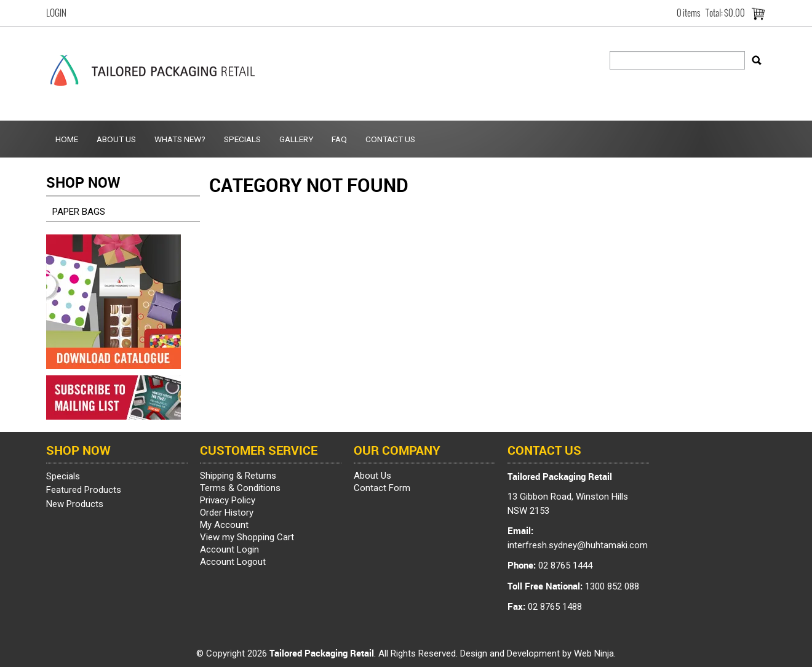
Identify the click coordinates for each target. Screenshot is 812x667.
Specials (242, 139)
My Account (224, 525)
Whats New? (180, 139)
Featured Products (84, 490)
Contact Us (390, 139)
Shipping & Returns (238, 476)
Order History (227, 513)
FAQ (339, 139)
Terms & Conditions (240, 488)
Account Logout (233, 562)
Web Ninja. (595, 653)
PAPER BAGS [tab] (79, 212)
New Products (75, 504)
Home (67, 139)
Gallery (296, 139)
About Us (116, 139)
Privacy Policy (228, 500)
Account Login (229, 549)
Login (56, 13)
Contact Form (382, 488)
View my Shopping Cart (247, 537)
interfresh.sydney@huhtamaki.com (578, 545)
